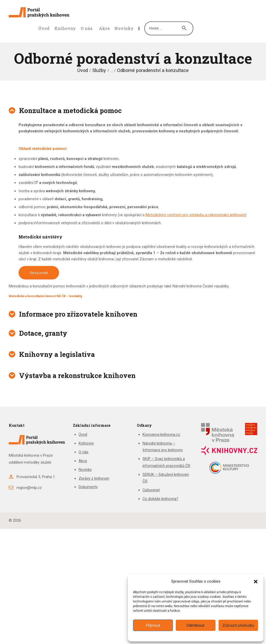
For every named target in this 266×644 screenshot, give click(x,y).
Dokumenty (88, 487)
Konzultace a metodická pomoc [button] (70, 110)
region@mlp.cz (29, 488)
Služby (99, 70)
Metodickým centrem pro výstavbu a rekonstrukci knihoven (195, 215)
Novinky (85, 470)
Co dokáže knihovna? (160, 499)
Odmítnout (196, 625)
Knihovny (86, 443)
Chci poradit (39, 273)
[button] (256, 582)
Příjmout (153, 625)
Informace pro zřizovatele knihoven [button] (78, 314)
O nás (84, 452)
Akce (83, 461)
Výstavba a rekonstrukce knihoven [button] (77, 375)
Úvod (83, 70)
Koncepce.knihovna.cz (161, 434)
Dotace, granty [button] (43, 333)
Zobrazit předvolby (238, 625)
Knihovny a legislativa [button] (57, 354)
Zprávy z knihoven (94, 478)
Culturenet (151, 490)
